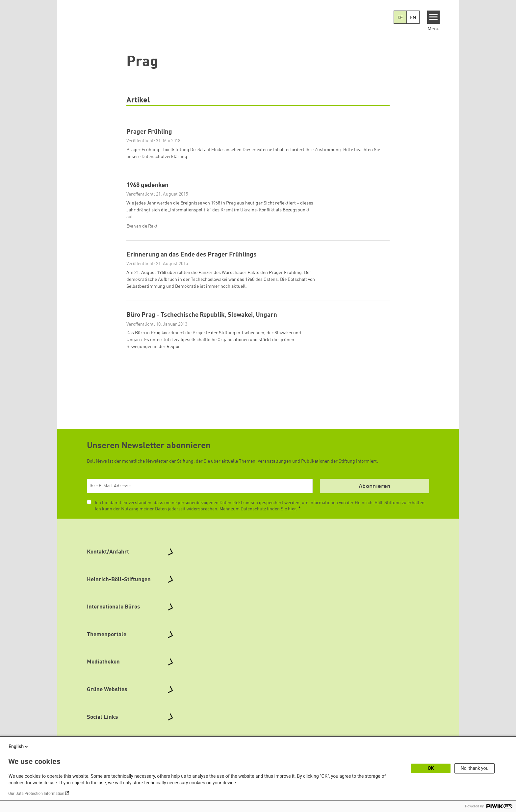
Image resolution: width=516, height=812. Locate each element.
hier (292, 522)
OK (431, 768)
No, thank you (475, 768)
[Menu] (434, 17)
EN (413, 18)
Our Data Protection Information (36, 794)
